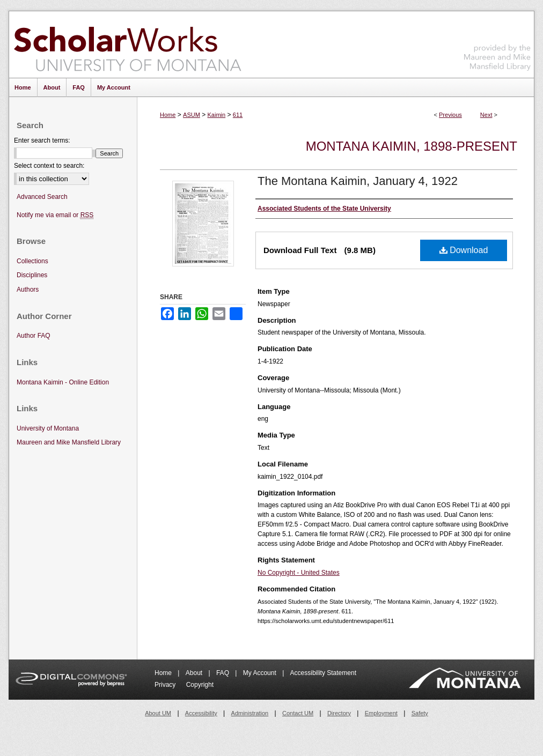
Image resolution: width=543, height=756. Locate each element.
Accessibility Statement (323, 673)
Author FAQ (34, 336)
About (195, 673)
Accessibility (201, 713)
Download (464, 250)
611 (238, 115)
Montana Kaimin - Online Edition (63, 382)
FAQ (223, 673)
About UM (158, 713)
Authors (28, 290)
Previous (450, 115)
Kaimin (217, 115)
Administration (250, 713)
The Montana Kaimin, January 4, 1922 (358, 181)
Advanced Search (42, 197)
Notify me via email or (55, 215)
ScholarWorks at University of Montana (127, 45)
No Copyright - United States (299, 573)
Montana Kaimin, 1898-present (412, 146)
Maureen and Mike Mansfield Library (497, 43)
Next (486, 115)
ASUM (192, 115)
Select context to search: (49, 166)
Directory (339, 713)
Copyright (200, 685)
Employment (381, 713)
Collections (32, 261)
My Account (261, 673)
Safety (420, 713)
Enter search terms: (42, 140)
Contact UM (298, 713)
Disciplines (32, 275)
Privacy (166, 685)
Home (168, 115)
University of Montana (48, 428)
